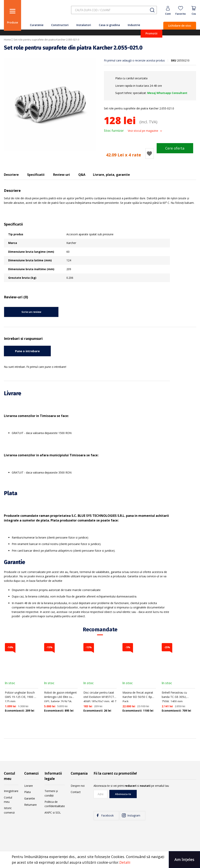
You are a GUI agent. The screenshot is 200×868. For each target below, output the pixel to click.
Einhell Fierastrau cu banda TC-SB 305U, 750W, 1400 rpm (174, 697)
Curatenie (37, 25)
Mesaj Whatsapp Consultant (167, 93)
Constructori (60, 25)
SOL (58, 813)
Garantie (30, 798)
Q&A (82, 175)
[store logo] (45, 12)
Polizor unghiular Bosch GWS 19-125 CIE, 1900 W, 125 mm (21, 697)
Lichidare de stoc (180, 26)
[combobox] (114, 10)
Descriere (11, 175)
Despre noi (78, 786)
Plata (27, 792)
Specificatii (36, 175)
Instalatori (84, 25)
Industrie (134, 25)
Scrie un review (31, 312)
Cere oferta (175, 148)
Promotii (151, 33)
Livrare (29, 786)
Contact (76, 792)
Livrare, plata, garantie (111, 175)
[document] (100, 860)
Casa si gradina (109, 25)
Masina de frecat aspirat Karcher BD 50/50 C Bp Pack (138, 697)
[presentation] (166, 798)
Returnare (30, 805)
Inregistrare (11, 791)
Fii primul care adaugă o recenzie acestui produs (134, 60)
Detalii (125, 862)
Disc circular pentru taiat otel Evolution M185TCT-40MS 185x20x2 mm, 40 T (100, 697)
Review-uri (62, 175)
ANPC (48, 813)
